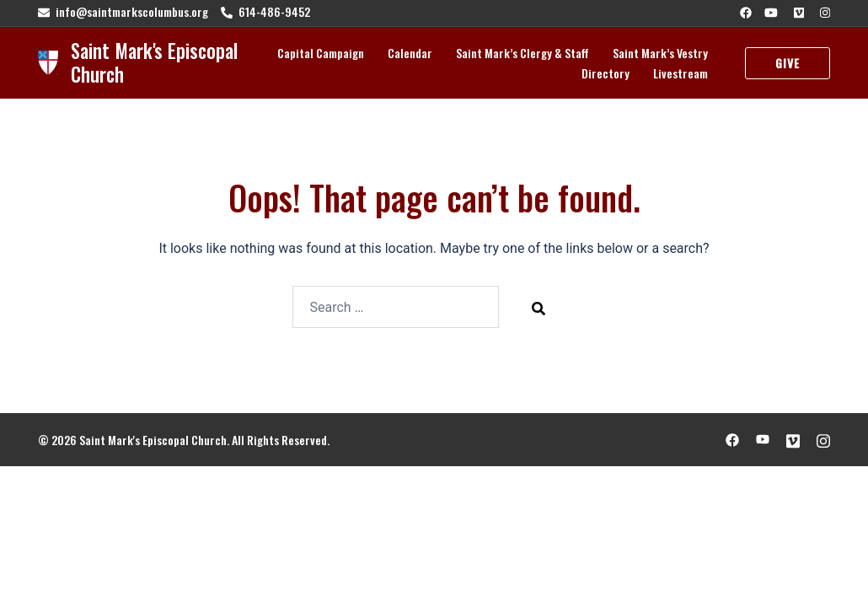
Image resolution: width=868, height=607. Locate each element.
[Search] (538, 308)
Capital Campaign (321, 53)
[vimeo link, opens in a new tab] (797, 11)
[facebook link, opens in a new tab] (745, 11)
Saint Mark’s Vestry (660, 53)
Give (788, 63)
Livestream (680, 73)
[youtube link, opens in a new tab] (771, 11)
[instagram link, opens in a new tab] (823, 11)
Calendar (410, 53)
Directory (605, 73)
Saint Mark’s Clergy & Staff (522, 53)
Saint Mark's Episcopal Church (154, 62)
